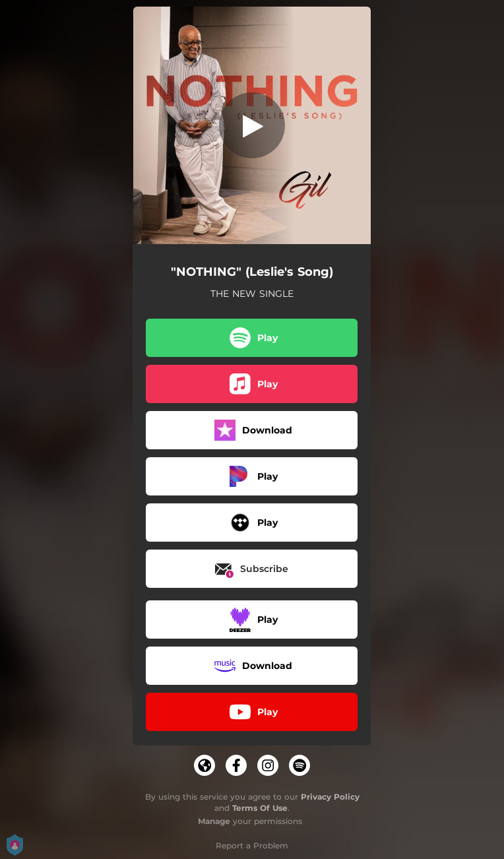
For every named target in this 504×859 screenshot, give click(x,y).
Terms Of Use (260, 808)
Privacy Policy (330, 797)
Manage (214, 821)
